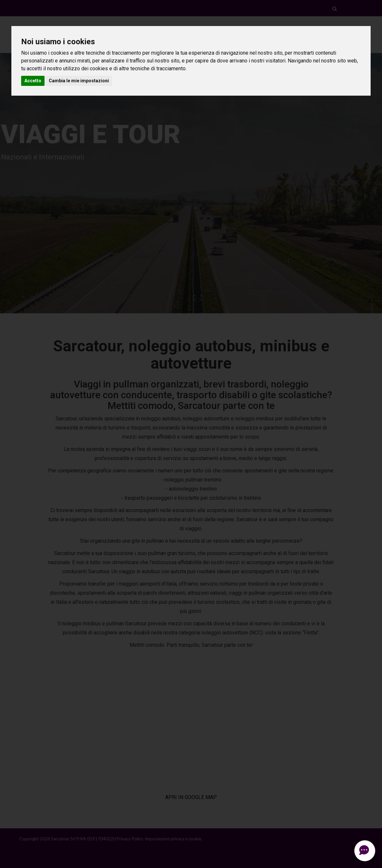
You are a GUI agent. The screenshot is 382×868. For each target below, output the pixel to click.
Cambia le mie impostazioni (79, 81)
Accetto (33, 81)
